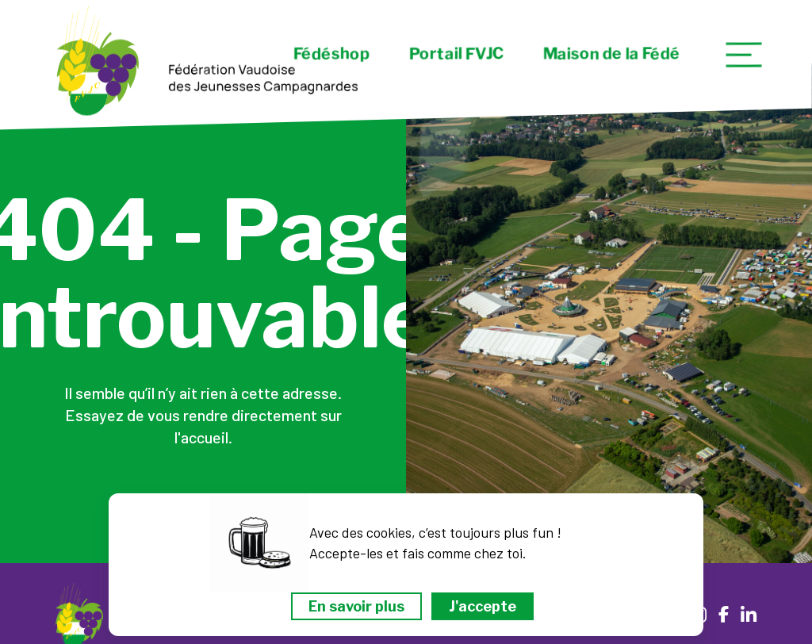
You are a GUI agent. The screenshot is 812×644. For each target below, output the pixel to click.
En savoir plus (356, 606)
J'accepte (483, 606)
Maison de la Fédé (612, 54)
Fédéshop (331, 54)
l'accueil (201, 437)
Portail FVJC (456, 54)
